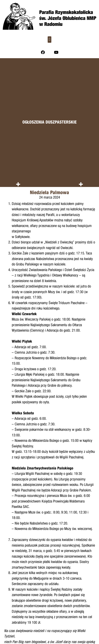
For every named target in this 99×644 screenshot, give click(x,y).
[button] (49, 40)
